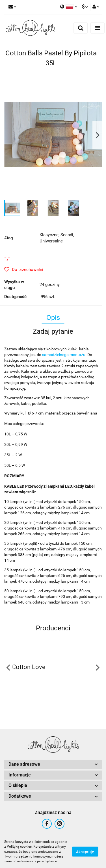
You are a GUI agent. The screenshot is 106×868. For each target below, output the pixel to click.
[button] (53, 764)
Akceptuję (85, 852)
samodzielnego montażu (64, 355)
